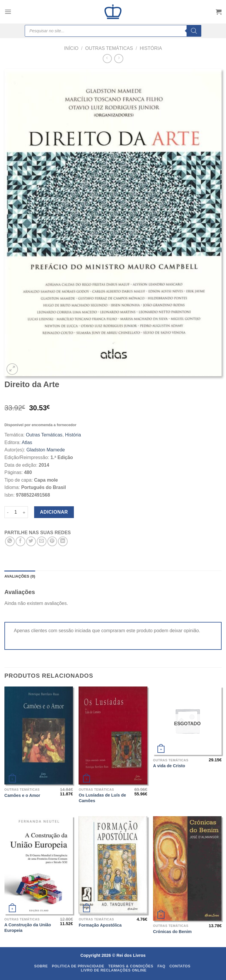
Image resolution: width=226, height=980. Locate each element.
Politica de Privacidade (78, 966)
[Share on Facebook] (20, 541)
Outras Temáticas (109, 48)
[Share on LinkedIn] (63, 541)
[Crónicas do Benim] (187, 868)
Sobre (41, 966)
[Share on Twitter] (31, 541)
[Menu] (8, 12)
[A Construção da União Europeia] (39, 865)
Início (71, 48)
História (151, 48)
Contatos (180, 966)
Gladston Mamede (46, 450)
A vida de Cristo (169, 766)
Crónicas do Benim (172, 932)
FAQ (161, 966)
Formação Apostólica (100, 925)
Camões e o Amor (22, 795)
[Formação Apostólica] (113, 865)
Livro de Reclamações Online (114, 970)
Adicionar (54, 512)
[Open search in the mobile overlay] (113, 31)
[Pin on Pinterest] (52, 541)
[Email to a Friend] (42, 541)
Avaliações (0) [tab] (20, 576)
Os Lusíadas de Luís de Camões (102, 798)
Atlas (27, 442)
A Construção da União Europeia (28, 928)
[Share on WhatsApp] (10, 541)
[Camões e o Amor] (39, 736)
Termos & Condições (131, 966)
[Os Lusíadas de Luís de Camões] (113, 736)
